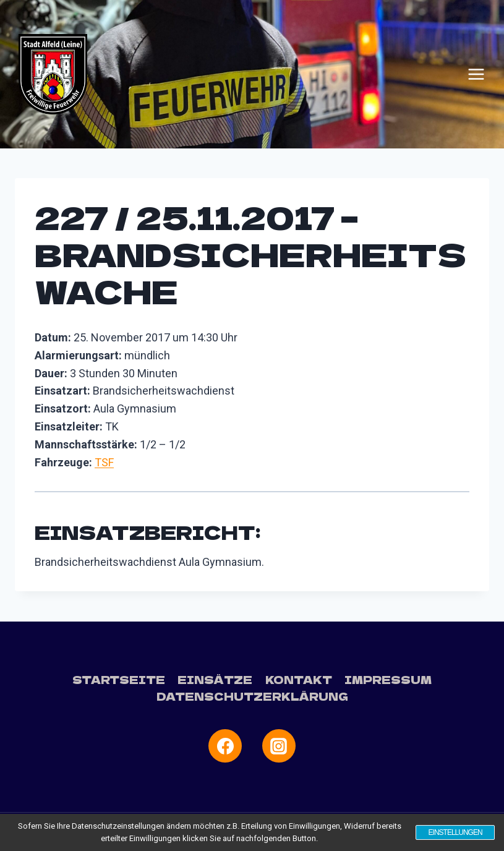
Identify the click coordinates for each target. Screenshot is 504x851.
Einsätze (215, 679)
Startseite (119, 679)
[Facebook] (225, 746)
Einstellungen (455, 832)
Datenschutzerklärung (252, 696)
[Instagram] (279, 746)
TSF (104, 462)
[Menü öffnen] (476, 74)
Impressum (388, 679)
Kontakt (299, 679)
